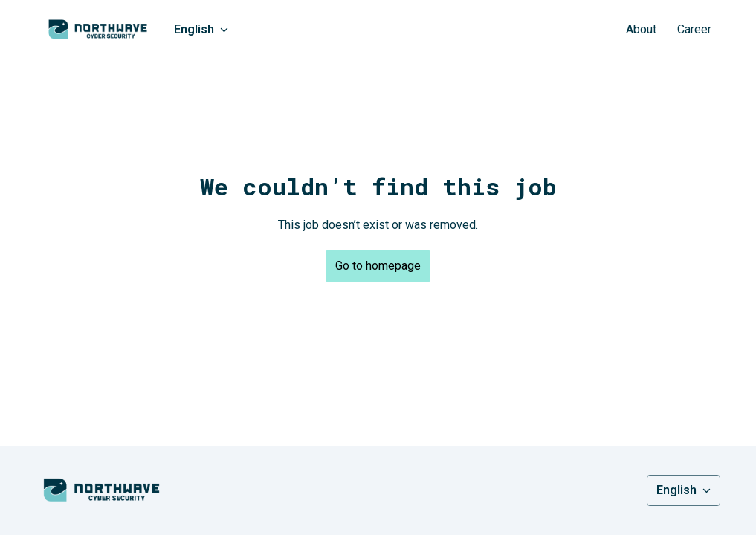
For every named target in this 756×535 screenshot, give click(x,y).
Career (694, 29)
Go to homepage (378, 266)
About (641, 29)
